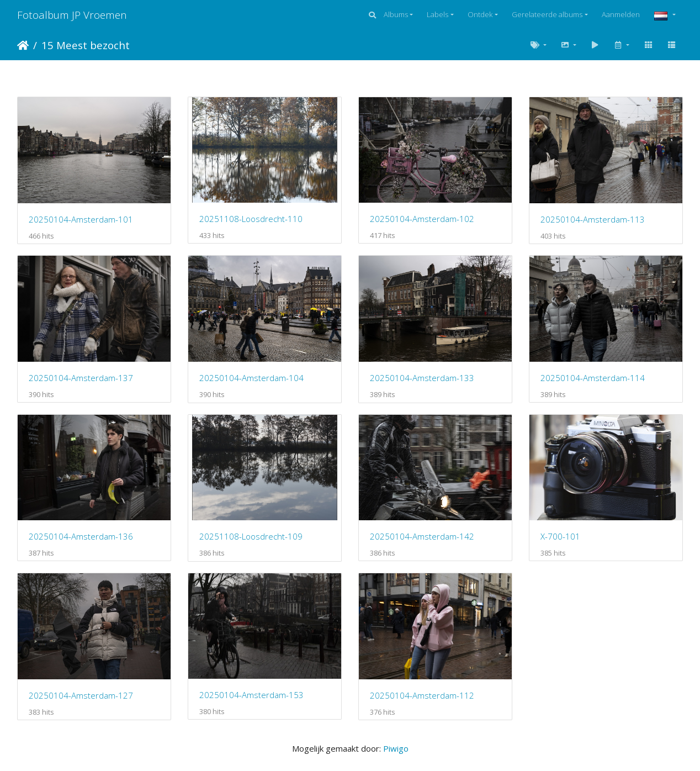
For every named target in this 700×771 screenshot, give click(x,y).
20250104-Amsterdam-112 (422, 695)
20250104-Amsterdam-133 (422, 378)
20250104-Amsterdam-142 (422, 536)
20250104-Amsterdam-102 (422, 219)
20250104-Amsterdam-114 (593, 378)
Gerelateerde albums (547, 14)
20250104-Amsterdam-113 (593, 219)
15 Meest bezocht (86, 45)
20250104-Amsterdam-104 (251, 378)
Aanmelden (621, 14)
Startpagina (23, 45)
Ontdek (480, 14)
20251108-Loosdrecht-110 (251, 219)
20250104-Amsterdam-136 (81, 536)
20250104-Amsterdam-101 (81, 219)
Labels (437, 14)
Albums (396, 14)
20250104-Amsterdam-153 (251, 695)
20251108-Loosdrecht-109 (251, 536)
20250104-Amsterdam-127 (81, 695)
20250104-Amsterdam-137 (81, 378)
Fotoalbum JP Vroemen (72, 15)
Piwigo (396, 748)
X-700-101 (560, 536)
